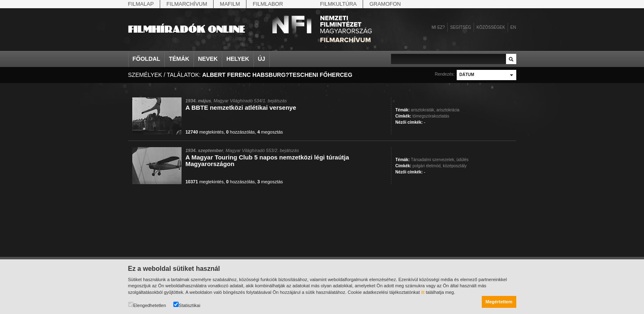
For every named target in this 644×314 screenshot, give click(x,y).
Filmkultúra (338, 4)
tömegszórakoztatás (431, 116)
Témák (179, 59)
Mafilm (230, 4)
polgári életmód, (427, 166)
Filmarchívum (187, 4)
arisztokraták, (423, 110)
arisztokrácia (448, 110)
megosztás (270, 132)
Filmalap (141, 4)
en (513, 27)
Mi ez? (438, 27)
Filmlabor (268, 4)
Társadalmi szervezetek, (433, 160)
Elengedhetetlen (147, 305)
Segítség (461, 27)
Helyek (238, 59)
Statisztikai (187, 305)
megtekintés (205, 132)
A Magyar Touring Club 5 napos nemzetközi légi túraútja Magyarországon (267, 160)
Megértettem (499, 302)
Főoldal (147, 59)
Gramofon (385, 4)
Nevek (208, 59)
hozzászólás (241, 132)
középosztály (455, 166)
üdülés (462, 160)
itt (423, 292)
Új (262, 59)
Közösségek (491, 27)
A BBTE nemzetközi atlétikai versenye (241, 107)
